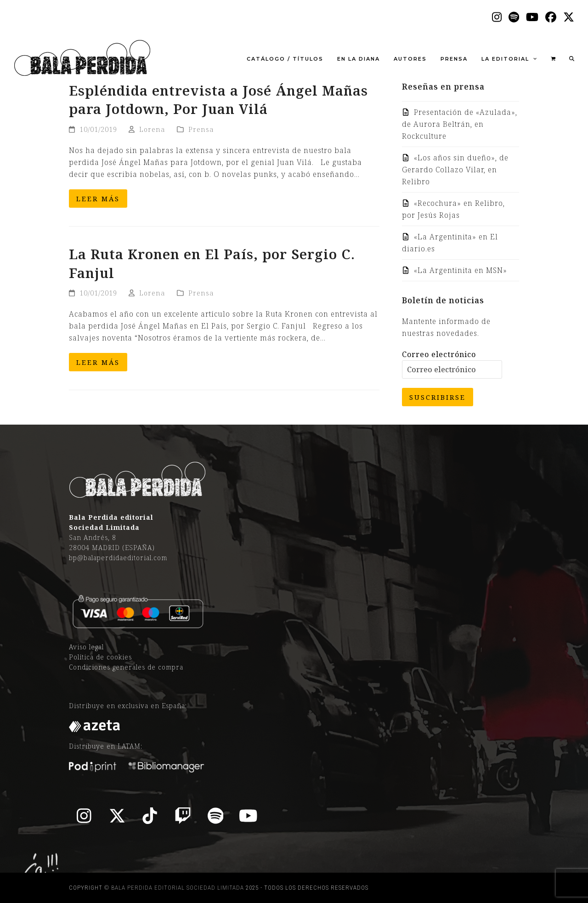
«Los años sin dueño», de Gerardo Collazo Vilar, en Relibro (455, 170)
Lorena (152, 129)
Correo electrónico (439, 354)
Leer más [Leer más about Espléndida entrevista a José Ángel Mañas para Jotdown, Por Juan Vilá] (98, 199)
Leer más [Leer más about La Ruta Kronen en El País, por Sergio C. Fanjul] (98, 362)
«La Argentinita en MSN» (461, 270)
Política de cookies (100, 657)
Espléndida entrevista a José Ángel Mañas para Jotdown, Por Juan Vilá (218, 100)
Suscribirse (438, 397)
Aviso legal (86, 647)
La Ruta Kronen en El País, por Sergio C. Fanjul (212, 263)
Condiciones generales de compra (126, 667)
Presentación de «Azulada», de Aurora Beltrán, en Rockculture (460, 124)
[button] (553, 58)
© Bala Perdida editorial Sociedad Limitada (174, 888)
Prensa (201, 129)
